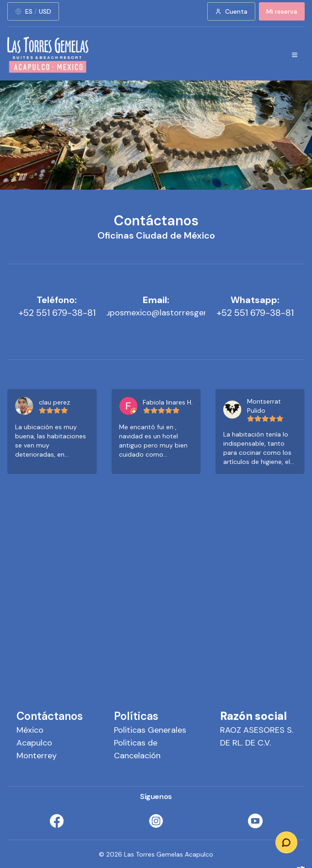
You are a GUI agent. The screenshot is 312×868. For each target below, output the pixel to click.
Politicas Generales (150, 730)
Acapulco (34, 743)
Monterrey (37, 756)
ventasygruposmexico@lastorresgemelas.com (156, 313)
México (30, 730)
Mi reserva (282, 11)
